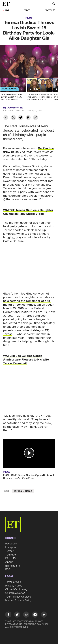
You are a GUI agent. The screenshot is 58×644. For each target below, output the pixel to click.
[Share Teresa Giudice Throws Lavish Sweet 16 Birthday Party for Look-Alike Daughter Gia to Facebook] (6, 118)
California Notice (15, 593)
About (9, 562)
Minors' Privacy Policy (18, 600)
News (29, 18)
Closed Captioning (16, 589)
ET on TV (11, 558)
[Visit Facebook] (8, 615)
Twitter (9, 551)
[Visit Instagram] (26, 615)
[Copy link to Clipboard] (36, 118)
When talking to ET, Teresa (26, 332)
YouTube (11, 555)
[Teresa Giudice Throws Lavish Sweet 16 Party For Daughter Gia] (13, 90)
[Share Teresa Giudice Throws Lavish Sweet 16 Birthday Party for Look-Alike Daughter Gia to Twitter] (13, 118)
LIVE (7, 10)
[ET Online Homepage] (7, 4)
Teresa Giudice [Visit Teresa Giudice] (23, 491)
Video (27, 10)
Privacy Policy (14, 586)
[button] (29, 453)
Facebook (11, 544)
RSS (8, 569)
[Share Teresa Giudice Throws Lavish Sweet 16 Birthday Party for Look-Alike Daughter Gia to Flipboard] (28, 118)
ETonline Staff (14, 566)
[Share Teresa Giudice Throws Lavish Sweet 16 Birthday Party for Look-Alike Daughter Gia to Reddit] (21, 118)
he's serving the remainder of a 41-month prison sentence (27, 303)
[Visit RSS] (44, 615)
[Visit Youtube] (35, 615)
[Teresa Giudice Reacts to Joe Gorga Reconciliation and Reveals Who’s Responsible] (39, 90)
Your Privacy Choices (18, 597)
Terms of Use (13, 582)
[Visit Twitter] (17, 615)
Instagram (11, 547)
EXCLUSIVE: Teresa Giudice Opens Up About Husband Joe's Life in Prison (29, 477)
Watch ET (50, 10)
